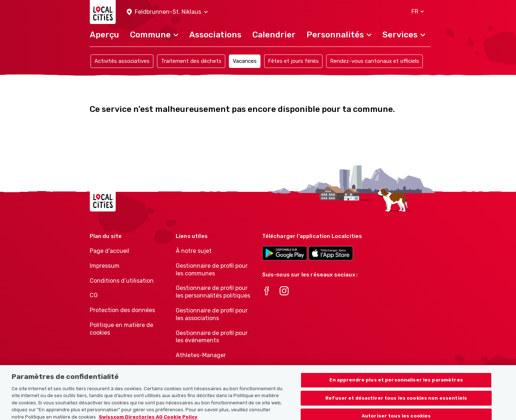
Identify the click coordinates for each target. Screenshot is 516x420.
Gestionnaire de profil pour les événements (212, 337)
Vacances (245, 61)
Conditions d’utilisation (122, 281)
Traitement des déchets (191, 61)
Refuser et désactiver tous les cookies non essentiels (396, 402)
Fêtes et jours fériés (293, 61)
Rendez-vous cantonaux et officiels (375, 61)
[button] (167, 12)
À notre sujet (194, 251)
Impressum (105, 266)
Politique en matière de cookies (121, 329)
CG (94, 295)
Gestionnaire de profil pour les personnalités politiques (213, 292)
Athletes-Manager (201, 355)
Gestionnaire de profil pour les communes (212, 270)
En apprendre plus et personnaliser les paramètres (396, 384)
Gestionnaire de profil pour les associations (212, 314)
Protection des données (122, 310)
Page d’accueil (109, 251)
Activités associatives (122, 61)
